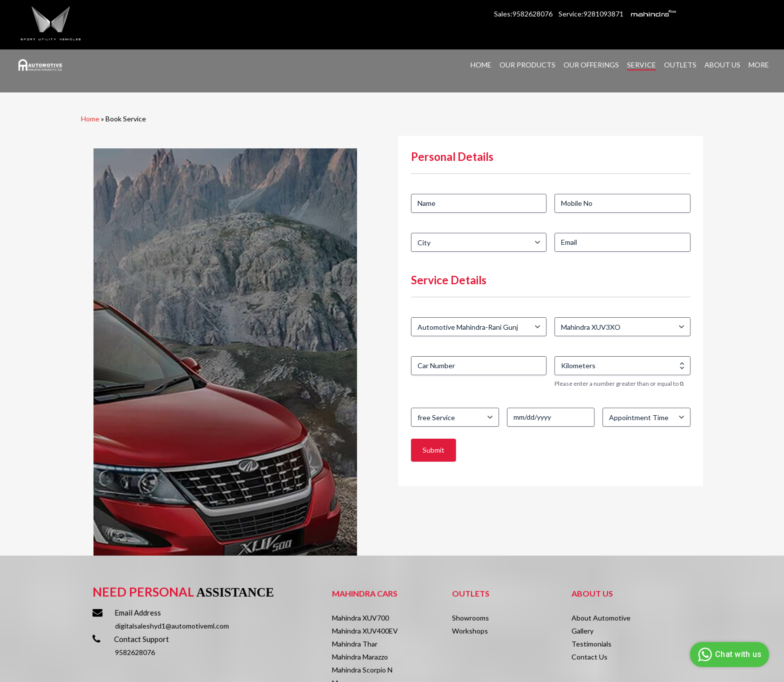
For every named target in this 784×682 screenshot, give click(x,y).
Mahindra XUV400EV (365, 631)
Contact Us (589, 657)
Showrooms (470, 618)
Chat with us (728, 655)
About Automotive (601, 618)
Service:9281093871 (591, 14)
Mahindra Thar (355, 644)
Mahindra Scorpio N (362, 670)
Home (90, 119)
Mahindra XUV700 (360, 618)
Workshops (470, 631)
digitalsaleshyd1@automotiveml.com (172, 626)
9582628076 (135, 652)
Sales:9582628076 (524, 14)
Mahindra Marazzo (360, 657)
